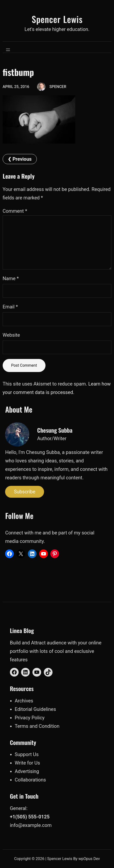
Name (11, 278)
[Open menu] (8, 50)
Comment (15, 211)
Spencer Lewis (57, 19)
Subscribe (24, 492)
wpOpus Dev (89, 859)
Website (11, 335)
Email (10, 307)
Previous (22, 159)
